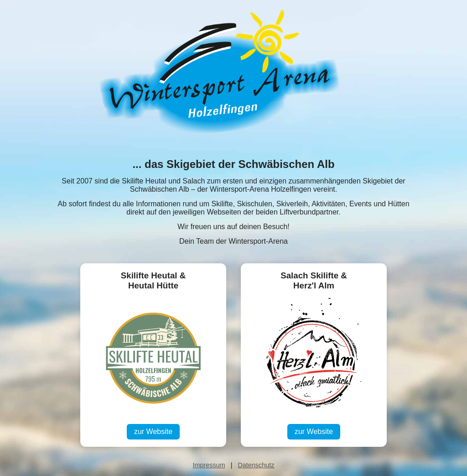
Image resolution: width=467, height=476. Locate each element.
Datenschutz (256, 465)
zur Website (153, 432)
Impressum (209, 465)
